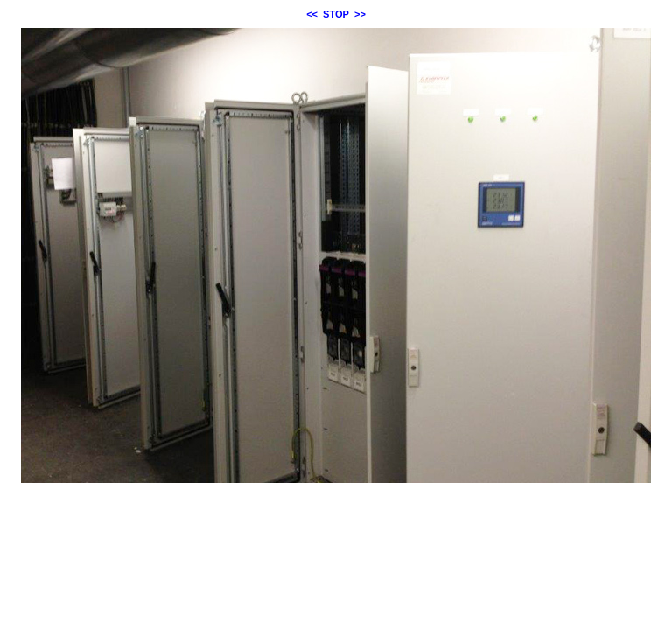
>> (360, 14)
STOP (336, 14)
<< (312, 14)
